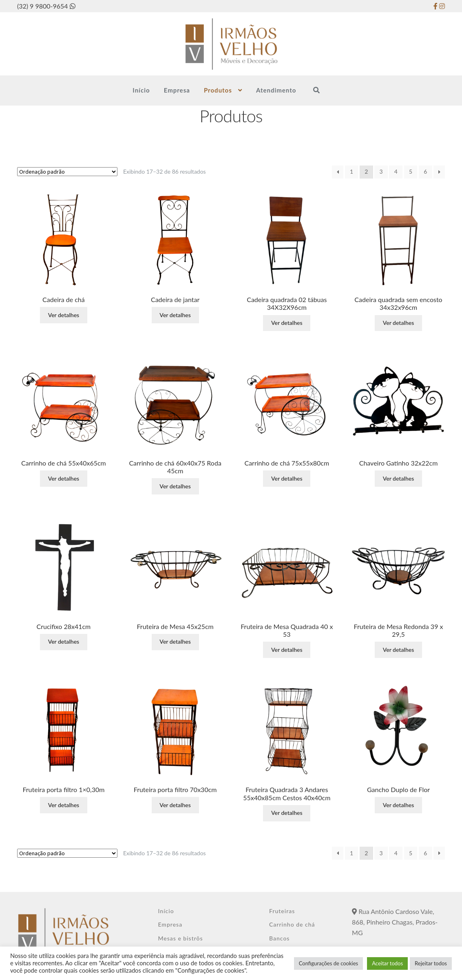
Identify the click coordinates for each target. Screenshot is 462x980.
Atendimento (276, 90)
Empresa (177, 90)
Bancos (279, 938)
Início (141, 90)
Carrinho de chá (292, 924)
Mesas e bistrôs (180, 938)
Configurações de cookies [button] (328, 963)
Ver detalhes (64, 315)
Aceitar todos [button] (387, 963)
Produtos (218, 90)
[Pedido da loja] (67, 172)
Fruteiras (282, 911)
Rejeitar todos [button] (431, 963)
